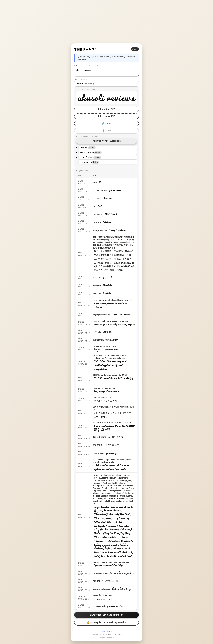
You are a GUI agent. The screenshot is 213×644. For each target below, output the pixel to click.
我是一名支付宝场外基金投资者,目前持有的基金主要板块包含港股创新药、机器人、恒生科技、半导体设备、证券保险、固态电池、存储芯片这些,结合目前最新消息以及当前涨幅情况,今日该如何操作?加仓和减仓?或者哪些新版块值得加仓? (113, 242)
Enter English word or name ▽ (87, 66)
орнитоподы (99, 453)
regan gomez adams (101, 315)
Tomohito (97, 286)
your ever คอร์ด (99, 606)
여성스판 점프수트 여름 (102, 397)
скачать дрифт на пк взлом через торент (111, 321)
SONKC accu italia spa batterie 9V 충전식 (110, 375)
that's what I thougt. (102, 589)
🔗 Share (107, 123)
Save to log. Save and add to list (107, 615)
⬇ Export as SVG (107, 109)
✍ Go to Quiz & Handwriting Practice (106, 622)
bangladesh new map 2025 (104, 346)
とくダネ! (97, 278)
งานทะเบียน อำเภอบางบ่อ (103, 595)
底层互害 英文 (98, 445)
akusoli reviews (106, 72)
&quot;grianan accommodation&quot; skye (111, 562)
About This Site (106, 631)
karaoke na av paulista (102, 573)
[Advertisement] (106, 22)
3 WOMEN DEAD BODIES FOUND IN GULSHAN (112, 423)
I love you (97, 198)
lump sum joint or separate (104, 388)
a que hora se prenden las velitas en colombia (112, 300)
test (95, 206)
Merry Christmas (100, 230)
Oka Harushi (98, 214)
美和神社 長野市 (99, 437)
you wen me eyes (100, 190)
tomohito (97, 294)
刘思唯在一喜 (98, 581)
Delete (92, 148)
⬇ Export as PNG (106, 116)
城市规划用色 (98, 340)
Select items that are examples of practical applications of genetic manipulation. (111, 357)
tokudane (97, 222)
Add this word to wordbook (106, 141)
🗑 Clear (106, 131)
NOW (95, 182)
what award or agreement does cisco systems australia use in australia (112, 461)
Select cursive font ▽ (83, 79)
